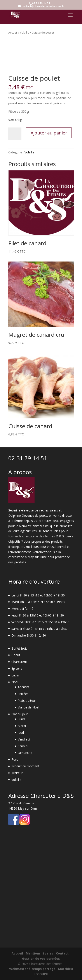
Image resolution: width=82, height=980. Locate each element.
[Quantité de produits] (15, 134)
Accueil (13, 32)
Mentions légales (39, 953)
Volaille (25, 32)
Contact (62, 953)
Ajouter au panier (49, 133)
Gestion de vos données (41, 959)
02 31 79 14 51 (28, 458)
